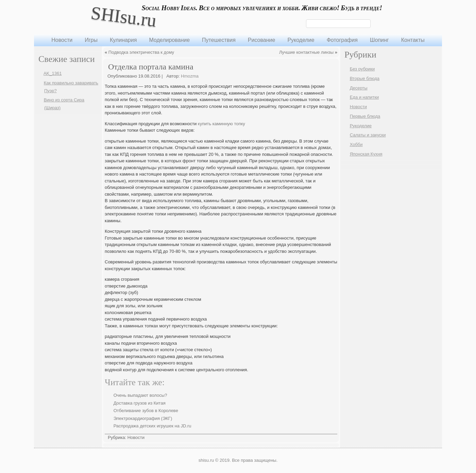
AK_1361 (53, 73)
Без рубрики (362, 69)
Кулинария (123, 40)
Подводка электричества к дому (141, 52)
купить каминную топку (222, 124)
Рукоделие (301, 40)
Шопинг (379, 40)
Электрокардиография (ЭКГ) (143, 418)
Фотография (342, 40)
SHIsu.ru (124, 17)
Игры (91, 40)
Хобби (356, 144)
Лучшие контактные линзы (306, 52)
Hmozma (190, 76)
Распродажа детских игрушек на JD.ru (152, 426)
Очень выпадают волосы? (140, 395)
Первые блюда (365, 116)
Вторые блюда (365, 78)
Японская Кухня (366, 154)
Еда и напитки (364, 97)
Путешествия (219, 40)
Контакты (413, 40)
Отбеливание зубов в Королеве (146, 411)
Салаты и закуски (368, 135)
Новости (62, 40)
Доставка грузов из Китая (140, 403)
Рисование (262, 40)
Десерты (359, 88)
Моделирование (169, 40)
